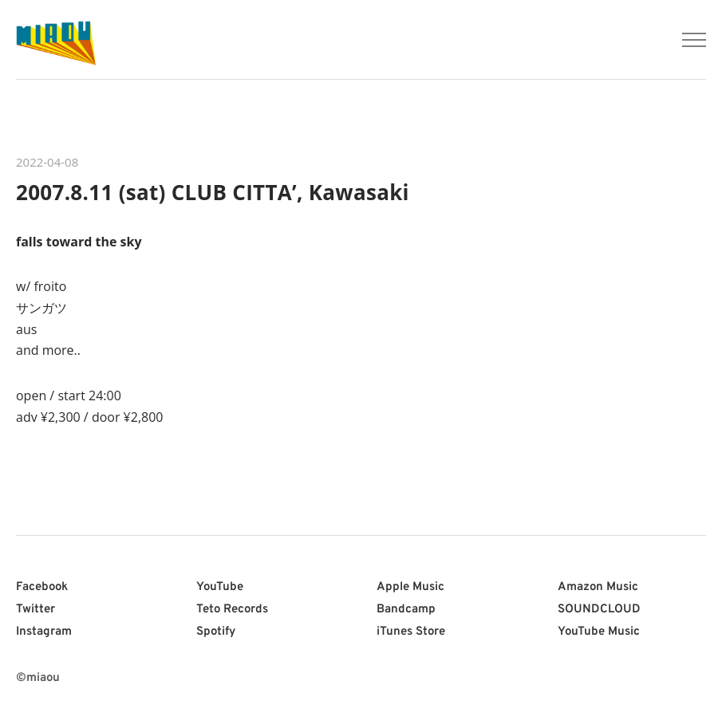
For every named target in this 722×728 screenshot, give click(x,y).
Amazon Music (598, 587)
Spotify (216, 632)
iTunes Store (411, 632)
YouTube (220, 587)
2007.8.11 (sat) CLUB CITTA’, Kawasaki (213, 192)
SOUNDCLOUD (599, 610)
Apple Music (410, 587)
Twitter (36, 610)
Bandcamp (406, 610)
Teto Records (232, 610)
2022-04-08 (47, 162)
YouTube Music (599, 632)
